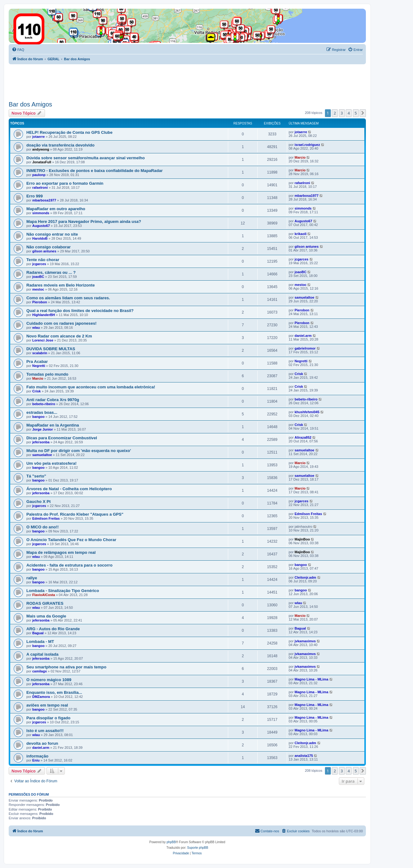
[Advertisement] (122, 81)
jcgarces (39, 264)
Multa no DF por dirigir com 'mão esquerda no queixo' (79, 451)
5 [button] (356, 113)
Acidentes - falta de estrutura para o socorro (69, 565)
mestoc (38, 289)
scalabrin (40, 353)
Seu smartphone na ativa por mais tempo (66, 667)
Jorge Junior (43, 429)
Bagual (38, 633)
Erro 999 (35, 196)
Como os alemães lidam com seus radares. (68, 298)
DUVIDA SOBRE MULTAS (51, 349)
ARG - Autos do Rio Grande (53, 629)
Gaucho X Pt (38, 502)
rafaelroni (40, 188)
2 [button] (335, 113)
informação (37, 756)
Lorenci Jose (43, 340)
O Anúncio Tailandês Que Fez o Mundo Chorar (71, 540)
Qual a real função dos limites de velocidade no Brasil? (80, 311)
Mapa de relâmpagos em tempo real (61, 552)
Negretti (39, 366)
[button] (363, 113)
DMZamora (41, 697)
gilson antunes (44, 251)
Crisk (299, 374)
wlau (36, 328)
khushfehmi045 (307, 412)
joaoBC (38, 277)
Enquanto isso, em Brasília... (54, 692)
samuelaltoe (304, 297)
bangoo (38, 417)
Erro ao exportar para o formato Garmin (65, 183)
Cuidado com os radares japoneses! (61, 323)
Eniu (36, 760)
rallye (32, 578)
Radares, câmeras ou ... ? (51, 272)
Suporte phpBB (198, 848)
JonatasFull (42, 162)
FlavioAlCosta (44, 595)
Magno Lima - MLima (311, 679)
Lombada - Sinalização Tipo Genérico (63, 591)
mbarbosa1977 (44, 200)
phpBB (171, 842)
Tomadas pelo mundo (47, 374)
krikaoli (301, 234)
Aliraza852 (303, 437)
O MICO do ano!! (42, 527)
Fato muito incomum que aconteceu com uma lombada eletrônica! (91, 387)
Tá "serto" (36, 476)
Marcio (300, 157)
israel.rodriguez (307, 145)
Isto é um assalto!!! (45, 731)
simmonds (41, 213)
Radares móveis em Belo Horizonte (61, 285)
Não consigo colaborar (49, 247)
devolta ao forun (42, 743)
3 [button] (342, 113)
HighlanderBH (44, 315)
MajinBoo (302, 539)
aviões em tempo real (47, 705)
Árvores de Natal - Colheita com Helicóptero (69, 489)
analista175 (304, 756)
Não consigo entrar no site (52, 234)
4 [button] (349, 113)
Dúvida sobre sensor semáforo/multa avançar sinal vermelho (86, 158)
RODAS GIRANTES (45, 603)
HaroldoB (40, 238)
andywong (41, 149)
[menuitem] (18, 50)
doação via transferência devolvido (60, 145)
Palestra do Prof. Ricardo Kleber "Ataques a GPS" (75, 514)
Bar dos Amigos (30, 104)
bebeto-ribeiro (44, 404)
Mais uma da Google (46, 616)
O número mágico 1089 (49, 680)
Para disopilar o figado (48, 718)
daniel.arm (303, 336)
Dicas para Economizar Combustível (62, 438)
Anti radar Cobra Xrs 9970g (53, 400)
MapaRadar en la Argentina (53, 425)
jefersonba (41, 442)
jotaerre (38, 137)
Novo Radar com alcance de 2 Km (59, 336)
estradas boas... (42, 412)
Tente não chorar (43, 260)
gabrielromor (305, 348)
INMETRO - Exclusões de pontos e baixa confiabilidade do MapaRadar (95, 171)
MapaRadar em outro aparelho (56, 209)
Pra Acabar (37, 362)
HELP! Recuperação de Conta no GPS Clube (69, 132)
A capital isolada (42, 654)
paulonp (39, 175)
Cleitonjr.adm (305, 577)
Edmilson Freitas (46, 518)
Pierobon (40, 302)
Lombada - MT (40, 642)
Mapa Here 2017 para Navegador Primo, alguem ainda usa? (84, 222)
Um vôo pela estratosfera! (51, 463)
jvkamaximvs (305, 641)
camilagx (40, 671)
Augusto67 (41, 226)
